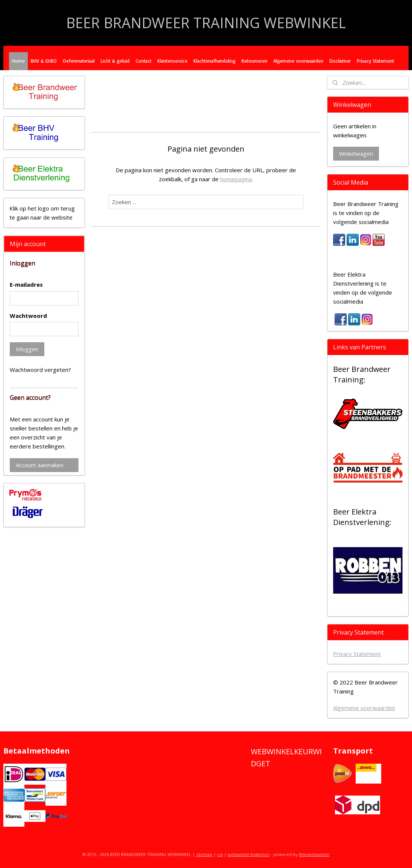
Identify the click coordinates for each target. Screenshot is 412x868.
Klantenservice (172, 61)
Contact (143, 61)
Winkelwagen (356, 153)
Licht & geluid (115, 61)
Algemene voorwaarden (298, 61)
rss (220, 854)
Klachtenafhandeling (214, 61)
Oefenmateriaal (79, 61)
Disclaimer (340, 61)
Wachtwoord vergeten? (40, 370)
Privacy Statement (375, 61)
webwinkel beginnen (249, 854)
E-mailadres (26, 284)
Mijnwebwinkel (314, 854)
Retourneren (254, 61)
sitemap (204, 854)
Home (18, 61)
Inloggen (27, 349)
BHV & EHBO (44, 61)
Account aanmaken (40, 465)
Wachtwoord (28, 316)
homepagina (236, 179)
